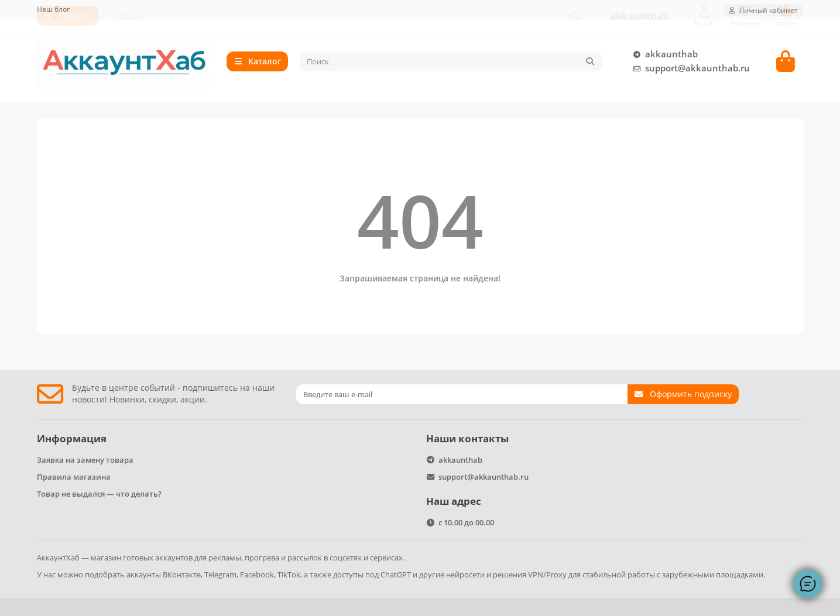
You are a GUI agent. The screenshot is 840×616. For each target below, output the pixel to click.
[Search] (451, 63)
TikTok (289, 574)
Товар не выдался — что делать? (99, 494)
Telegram (220, 574)
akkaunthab (663, 56)
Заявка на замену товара (85, 460)
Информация (72, 438)
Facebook (257, 574)
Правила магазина (74, 477)
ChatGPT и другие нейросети (433, 574)
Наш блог (53, 9)
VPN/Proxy (547, 574)
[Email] (462, 394)
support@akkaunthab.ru (689, 70)
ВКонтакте (182, 574)
